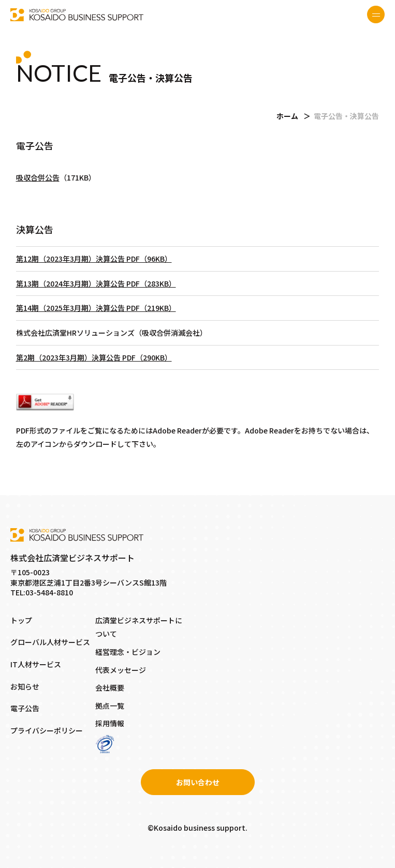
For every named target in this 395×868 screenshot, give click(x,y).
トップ (21, 620)
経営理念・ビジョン (128, 652)
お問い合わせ (198, 782)
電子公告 (25, 708)
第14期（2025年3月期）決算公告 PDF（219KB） (96, 308)
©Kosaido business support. (197, 828)
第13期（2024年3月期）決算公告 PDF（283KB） (96, 283)
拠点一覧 (110, 706)
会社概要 (110, 687)
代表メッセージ (121, 670)
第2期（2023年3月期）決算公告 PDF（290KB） (94, 357)
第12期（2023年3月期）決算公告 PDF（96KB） (94, 259)
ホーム (287, 116)
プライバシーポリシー (47, 730)
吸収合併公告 (38, 177)
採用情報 (110, 723)
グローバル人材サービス (50, 642)
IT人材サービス (36, 664)
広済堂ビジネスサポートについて (139, 627)
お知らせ (25, 686)
